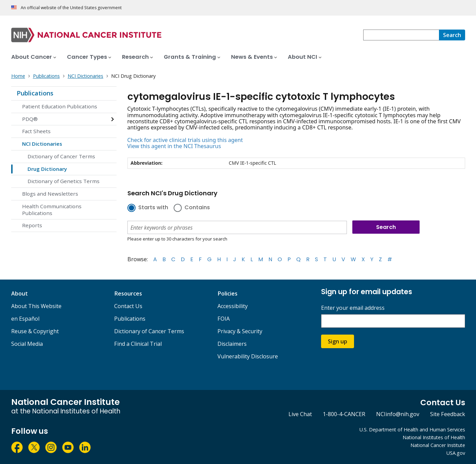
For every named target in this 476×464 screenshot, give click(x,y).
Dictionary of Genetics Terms (64, 181)
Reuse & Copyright (35, 331)
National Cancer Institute (438, 445)
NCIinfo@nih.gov (398, 414)
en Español (25, 319)
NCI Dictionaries (42, 144)
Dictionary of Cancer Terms (61, 156)
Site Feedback (448, 414)
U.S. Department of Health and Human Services (412, 430)
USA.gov (456, 453)
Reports (32, 225)
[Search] (452, 35)
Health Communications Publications (52, 210)
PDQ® (30, 119)
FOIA (224, 319)
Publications (35, 93)
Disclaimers (232, 344)
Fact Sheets (36, 131)
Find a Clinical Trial (138, 344)
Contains (197, 208)
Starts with (153, 208)
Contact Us (128, 306)
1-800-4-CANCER (344, 414)
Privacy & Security (240, 331)
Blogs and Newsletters (50, 194)
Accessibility (233, 306)
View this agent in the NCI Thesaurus (174, 146)
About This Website (36, 306)
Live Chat (300, 414)
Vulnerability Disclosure (248, 356)
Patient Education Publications (60, 106)
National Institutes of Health (434, 437)
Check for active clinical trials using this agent (185, 140)
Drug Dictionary (47, 169)
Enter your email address (353, 308)
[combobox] (401, 35)
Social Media (27, 344)
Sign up (338, 341)
